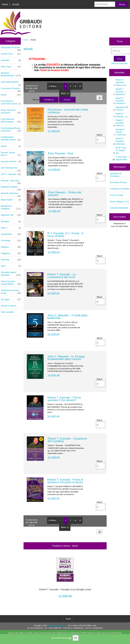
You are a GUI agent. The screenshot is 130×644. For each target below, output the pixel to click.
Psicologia (11, 241)
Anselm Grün (11, 54)
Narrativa (11, 222)
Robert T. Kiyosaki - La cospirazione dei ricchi (62, 276)
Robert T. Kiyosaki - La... (123, 115)
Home (5, 4)
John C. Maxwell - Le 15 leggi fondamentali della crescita (66, 358)
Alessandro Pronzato (11, 48)
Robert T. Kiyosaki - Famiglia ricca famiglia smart (65, 589)
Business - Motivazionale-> (11, 74)
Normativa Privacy (118, 182)
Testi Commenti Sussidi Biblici (11, 283)
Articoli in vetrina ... (10, 306)
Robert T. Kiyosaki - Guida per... (121, 141)
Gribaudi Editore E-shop (56, 626)
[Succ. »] (65, 93)
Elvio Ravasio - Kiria (61, 153)
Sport (11, 266)
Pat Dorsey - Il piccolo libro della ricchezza (68, 111)
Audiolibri (11, 60)
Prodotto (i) (49, 100)
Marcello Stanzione (11, 194)
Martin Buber (11, 200)
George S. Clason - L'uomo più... (122, 132)
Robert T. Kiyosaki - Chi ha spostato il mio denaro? (64, 399)
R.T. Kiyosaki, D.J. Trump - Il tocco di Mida (65, 235)
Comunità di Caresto (11, 89)
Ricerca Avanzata (120, 63)
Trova (120, 41)
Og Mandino (11, 234)
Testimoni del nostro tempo (11, 292)
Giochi (11, 146)
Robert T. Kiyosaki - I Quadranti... (121, 92)
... (61, 86)
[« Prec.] (52, 86)
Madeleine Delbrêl (11, 188)
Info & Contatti (117, 195)
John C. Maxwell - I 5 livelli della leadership (67, 317)
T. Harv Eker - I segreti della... (123, 158)
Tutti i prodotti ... (8, 312)
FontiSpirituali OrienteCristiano (11, 138)
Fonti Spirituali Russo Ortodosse (11, 130)
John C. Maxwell (11, 174)
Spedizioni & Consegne (116, 175)
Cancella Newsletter (119, 208)
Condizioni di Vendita (120, 189)
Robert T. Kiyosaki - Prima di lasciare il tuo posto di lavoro (65, 481)
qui (70, 638)
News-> (11, 228)
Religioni (11, 247)
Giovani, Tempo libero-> (11, 154)
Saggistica (11, 253)
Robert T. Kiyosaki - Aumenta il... (121, 101)
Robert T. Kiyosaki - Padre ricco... (122, 82)
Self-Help (11, 260)
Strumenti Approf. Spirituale (11, 274)
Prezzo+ (67, 100)
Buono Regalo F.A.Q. (120, 201)
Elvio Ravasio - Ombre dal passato (65, 194)
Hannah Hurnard (11, 161)
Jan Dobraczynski (11, 169)
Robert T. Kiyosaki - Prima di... (120, 123)
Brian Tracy (11, 67)
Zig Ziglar (11, 299)
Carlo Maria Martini (11, 83)
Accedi (16, 4)
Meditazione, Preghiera (11, 207)
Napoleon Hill (11, 215)
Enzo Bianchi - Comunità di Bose (11, 102)
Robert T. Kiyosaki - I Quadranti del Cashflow (67, 440)
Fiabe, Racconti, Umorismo (11, 111)
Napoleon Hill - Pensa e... (123, 108)
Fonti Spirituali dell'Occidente (11, 120)
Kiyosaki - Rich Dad (11, 181)
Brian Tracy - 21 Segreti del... (122, 150)
